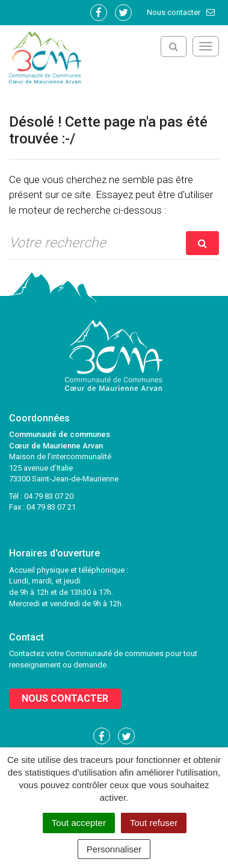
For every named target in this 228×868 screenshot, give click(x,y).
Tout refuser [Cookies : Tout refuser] (154, 823)
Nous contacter (181, 12)
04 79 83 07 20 (49, 496)
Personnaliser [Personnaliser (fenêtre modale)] (114, 849)
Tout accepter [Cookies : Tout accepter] (79, 823)
